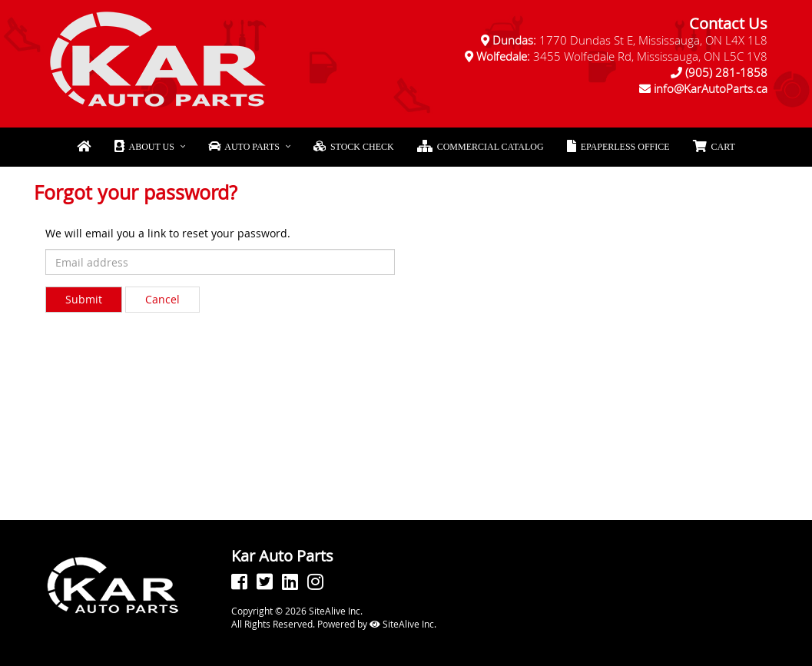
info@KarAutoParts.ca (711, 88)
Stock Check (354, 147)
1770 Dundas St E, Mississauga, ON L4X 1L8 (630, 40)
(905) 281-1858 (726, 72)
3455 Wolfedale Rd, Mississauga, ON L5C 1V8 (622, 56)
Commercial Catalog (481, 147)
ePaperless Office (618, 147)
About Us (144, 147)
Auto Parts (244, 147)
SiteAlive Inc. (403, 624)
